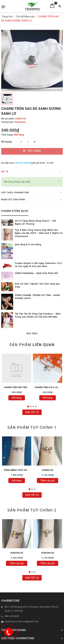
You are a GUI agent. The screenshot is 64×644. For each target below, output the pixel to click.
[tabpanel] (17, 378)
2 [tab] (31, 406)
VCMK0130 (48, 470)
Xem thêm (32, 333)
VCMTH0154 (48, 553)
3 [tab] (33, 406)
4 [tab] (36, 406)
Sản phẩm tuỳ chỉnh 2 (32, 510)
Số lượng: (7, 142)
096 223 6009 (22, 163)
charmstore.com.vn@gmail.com (22, 621)
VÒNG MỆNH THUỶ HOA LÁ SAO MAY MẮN (26, 470)
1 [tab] (28, 406)
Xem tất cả (32, 412)
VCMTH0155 (17, 553)
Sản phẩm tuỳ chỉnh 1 (32, 427)
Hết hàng (17, 398)
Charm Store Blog (15, 211)
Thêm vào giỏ (47, 481)
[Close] (59, 181)
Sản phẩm (32, 345)
